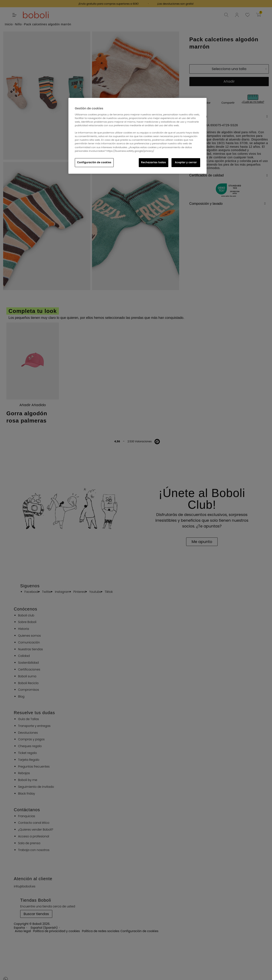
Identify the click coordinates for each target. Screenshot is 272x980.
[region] (137, 136)
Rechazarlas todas (154, 162)
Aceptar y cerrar (186, 162)
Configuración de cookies (94, 162)
